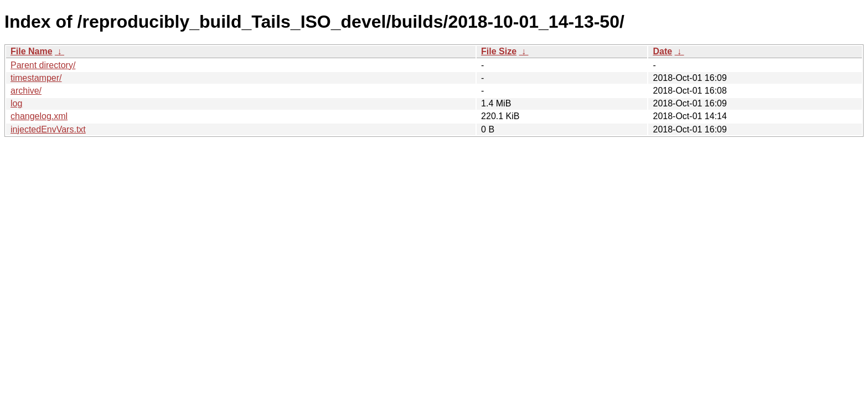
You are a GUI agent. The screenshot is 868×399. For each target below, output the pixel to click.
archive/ (26, 91)
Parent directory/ (43, 65)
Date (662, 51)
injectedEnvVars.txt (48, 129)
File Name (32, 51)
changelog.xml (39, 116)
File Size (499, 51)
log (16, 103)
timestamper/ (36, 78)
